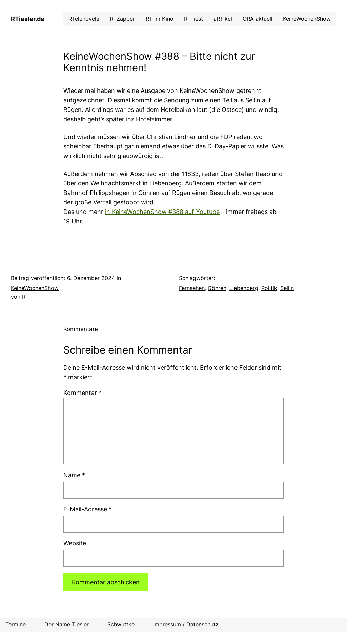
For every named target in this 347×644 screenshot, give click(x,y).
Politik (269, 288)
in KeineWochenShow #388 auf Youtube (162, 212)
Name (74, 475)
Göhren (217, 288)
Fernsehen (192, 288)
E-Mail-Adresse (88, 509)
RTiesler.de (28, 19)
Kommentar (83, 393)
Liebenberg (244, 288)
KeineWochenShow (35, 288)
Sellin (287, 288)
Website (75, 543)
